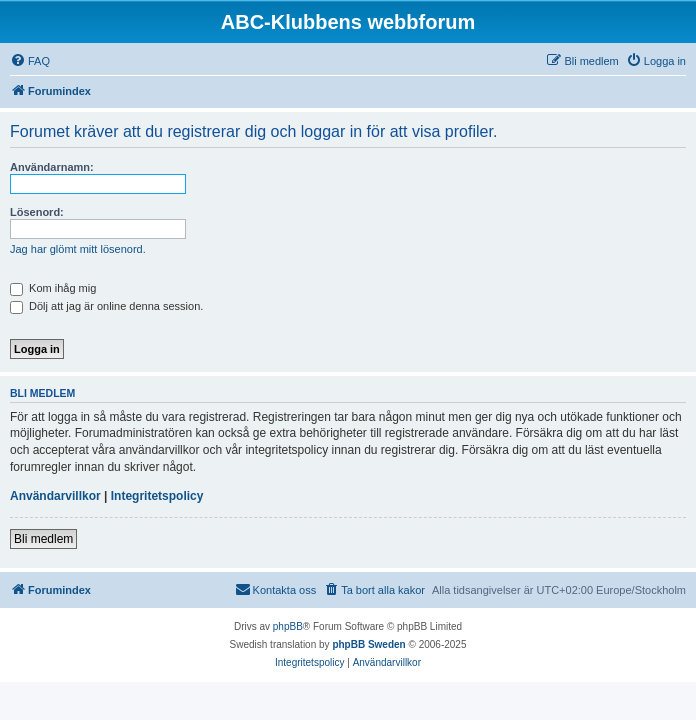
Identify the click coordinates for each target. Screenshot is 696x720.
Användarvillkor (55, 496)
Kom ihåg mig (53, 288)
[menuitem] (30, 61)
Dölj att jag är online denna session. (106, 306)
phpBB (288, 626)
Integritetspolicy (157, 496)
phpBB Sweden (368, 644)
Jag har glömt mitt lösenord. (78, 249)
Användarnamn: (52, 167)
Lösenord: (37, 212)
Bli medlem (43, 539)
